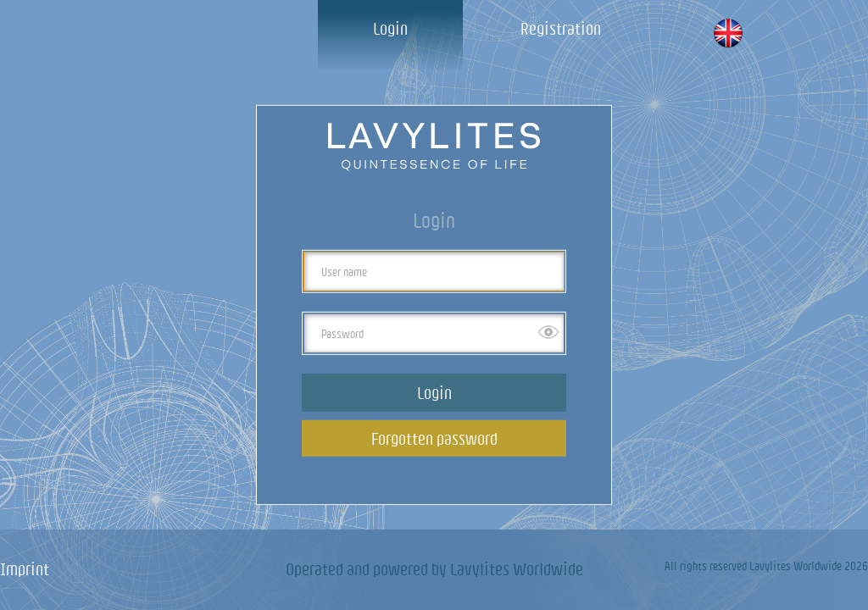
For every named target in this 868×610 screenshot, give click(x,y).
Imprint (25, 569)
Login (390, 28)
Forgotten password (434, 438)
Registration (561, 28)
